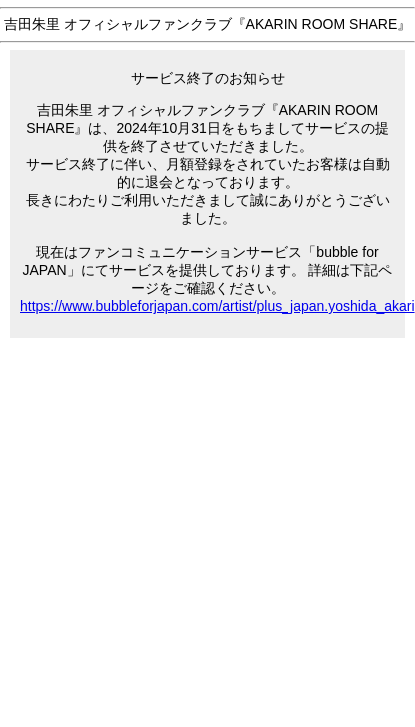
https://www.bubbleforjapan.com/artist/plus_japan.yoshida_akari (217, 306)
